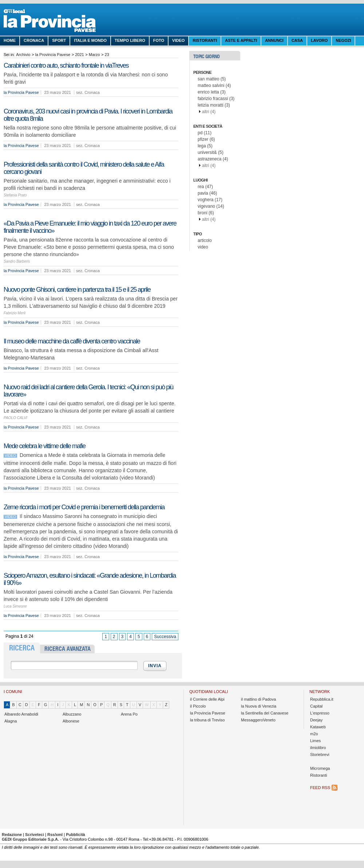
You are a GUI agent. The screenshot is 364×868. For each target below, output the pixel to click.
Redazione (12, 835)
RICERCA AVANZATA (68, 649)
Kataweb (318, 727)
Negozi (343, 40)
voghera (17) (210, 200)
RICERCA (22, 648)
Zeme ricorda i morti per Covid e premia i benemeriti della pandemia (84, 507)
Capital (316, 706)
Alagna (11, 721)
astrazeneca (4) (213, 159)
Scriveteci (35, 835)
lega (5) (205, 146)
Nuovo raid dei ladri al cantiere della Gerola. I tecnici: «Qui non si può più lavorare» (88, 391)
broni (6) (206, 213)
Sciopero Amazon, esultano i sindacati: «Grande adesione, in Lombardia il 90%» (90, 579)
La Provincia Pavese (58, 22)
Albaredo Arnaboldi (21, 714)
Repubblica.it (322, 699)
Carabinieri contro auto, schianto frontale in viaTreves (66, 65)
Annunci (274, 40)
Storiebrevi (320, 754)
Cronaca (34, 40)
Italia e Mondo (90, 40)
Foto (159, 40)
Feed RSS (320, 788)
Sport (59, 40)
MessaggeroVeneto (258, 720)
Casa (297, 40)
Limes (315, 741)
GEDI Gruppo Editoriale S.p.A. (30, 839)
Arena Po (129, 714)
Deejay (316, 720)
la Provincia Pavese (53, 55)
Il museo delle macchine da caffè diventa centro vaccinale (72, 341)
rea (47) (205, 187)
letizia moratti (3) (214, 105)
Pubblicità (76, 835)
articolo (205, 240)
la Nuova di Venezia (259, 706)
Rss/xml (55, 835)
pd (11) (205, 133)
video (203, 247)
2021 (79, 55)
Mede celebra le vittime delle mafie (45, 446)
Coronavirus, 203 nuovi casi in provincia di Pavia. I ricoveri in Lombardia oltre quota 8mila (88, 115)
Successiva (165, 637)
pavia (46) (207, 193)
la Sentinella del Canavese (265, 713)
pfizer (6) (206, 139)
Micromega (320, 768)
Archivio (23, 55)
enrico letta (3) (212, 92)
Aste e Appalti (241, 40)
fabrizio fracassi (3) (216, 99)
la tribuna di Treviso (207, 720)
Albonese (71, 721)
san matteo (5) (212, 79)
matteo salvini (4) (214, 85)
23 (107, 55)
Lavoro (319, 40)
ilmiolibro (318, 748)
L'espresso (320, 713)
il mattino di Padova (258, 699)
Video (178, 40)
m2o (314, 734)
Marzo (94, 55)
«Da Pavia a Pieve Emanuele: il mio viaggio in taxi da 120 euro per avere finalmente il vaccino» (90, 227)
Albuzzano (72, 714)
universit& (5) (211, 152)
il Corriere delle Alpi (207, 699)
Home (10, 40)
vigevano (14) (211, 206)
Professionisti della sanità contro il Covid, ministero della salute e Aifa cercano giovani (84, 168)
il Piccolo (198, 706)
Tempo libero (130, 40)
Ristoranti (205, 40)
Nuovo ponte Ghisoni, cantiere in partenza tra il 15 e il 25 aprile (77, 290)
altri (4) (209, 112)
